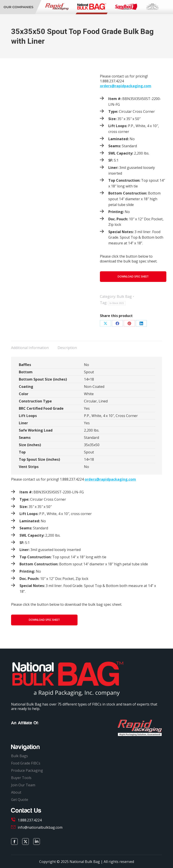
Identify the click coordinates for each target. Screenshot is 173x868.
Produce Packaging (27, 770)
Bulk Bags (19, 756)
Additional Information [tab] (30, 348)
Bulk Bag (124, 296)
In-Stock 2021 (117, 303)
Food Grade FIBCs (26, 763)
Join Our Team (23, 785)
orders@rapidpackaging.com (126, 86)
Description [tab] (67, 348)
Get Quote (20, 800)
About (16, 792)
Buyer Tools (21, 778)
